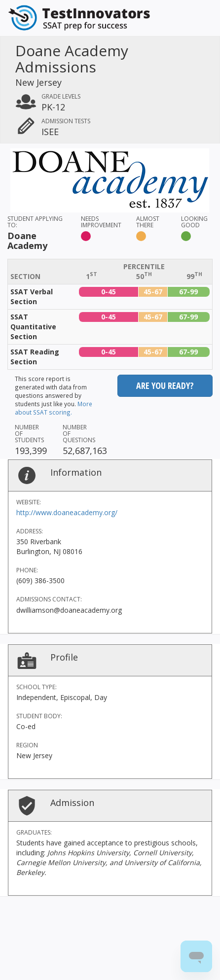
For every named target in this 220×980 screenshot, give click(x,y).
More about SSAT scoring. (54, 408)
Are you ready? (165, 385)
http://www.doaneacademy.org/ (67, 512)
